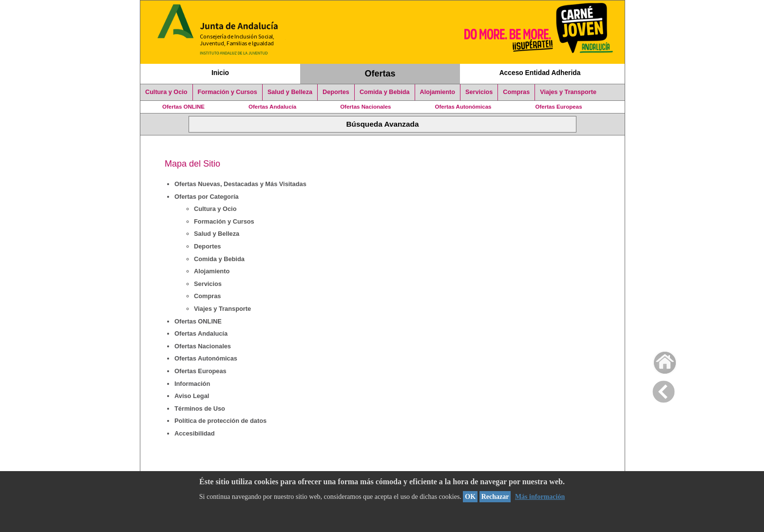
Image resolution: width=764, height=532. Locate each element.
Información (192, 384)
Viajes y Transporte (568, 92)
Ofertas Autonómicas (463, 107)
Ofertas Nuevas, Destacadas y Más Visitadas (240, 184)
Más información (540, 497)
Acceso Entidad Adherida (540, 73)
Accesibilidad (195, 433)
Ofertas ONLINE (183, 107)
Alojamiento (438, 92)
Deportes (336, 92)
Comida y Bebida (385, 92)
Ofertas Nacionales (365, 107)
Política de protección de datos (220, 421)
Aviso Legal (192, 396)
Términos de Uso (200, 408)
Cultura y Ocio (166, 92)
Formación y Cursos (228, 92)
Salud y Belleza (290, 92)
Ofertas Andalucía (272, 107)
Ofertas (380, 74)
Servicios (479, 92)
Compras (516, 92)
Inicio (220, 73)
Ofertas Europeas (559, 107)
